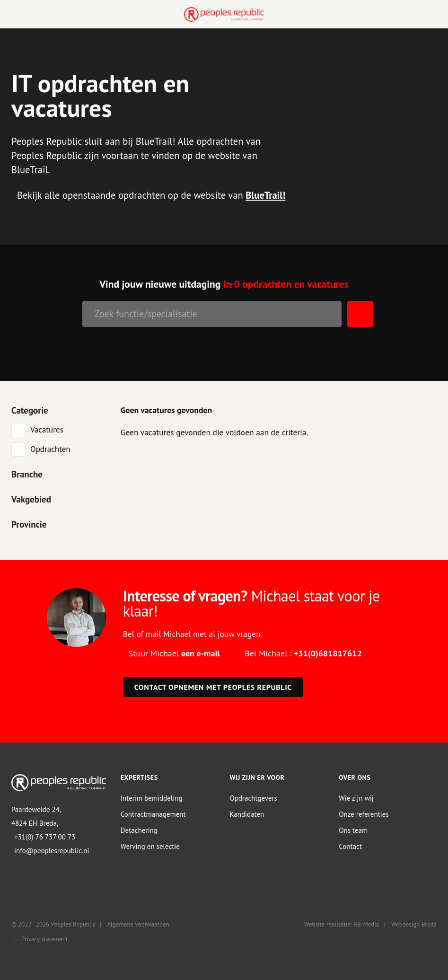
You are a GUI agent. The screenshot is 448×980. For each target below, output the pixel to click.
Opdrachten (50, 449)
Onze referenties (364, 814)
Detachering (139, 830)
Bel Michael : (303, 653)
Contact (350, 846)
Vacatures (47, 430)
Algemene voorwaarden (138, 924)
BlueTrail (264, 195)
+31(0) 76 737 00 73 (45, 837)
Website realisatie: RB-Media (342, 924)
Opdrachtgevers (254, 798)
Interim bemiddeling (152, 798)
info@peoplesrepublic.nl (52, 851)
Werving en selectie (150, 846)
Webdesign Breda (414, 924)
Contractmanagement (153, 814)
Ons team (353, 830)
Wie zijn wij (356, 798)
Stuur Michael (174, 653)
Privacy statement (44, 939)
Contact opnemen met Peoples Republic (213, 687)
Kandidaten (247, 814)
